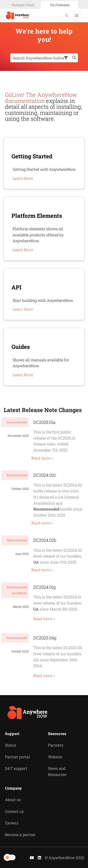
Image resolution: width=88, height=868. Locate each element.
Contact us (14, 811)
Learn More (23, 178)
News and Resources (57, 771)
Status (11, 745)
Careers (12, 823)
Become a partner (20, 835)
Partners (56, 745)
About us (13, 800)
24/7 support (16, 768)
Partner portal (17, 757)
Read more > (42, 458)
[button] (67, 58)
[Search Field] (44, 58)
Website (55, 757)
